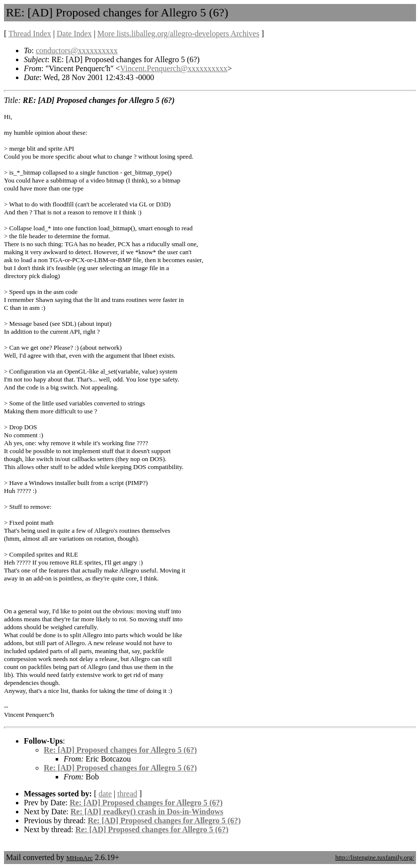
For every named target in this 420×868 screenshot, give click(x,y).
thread (127, 794)
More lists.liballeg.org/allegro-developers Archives (178, 34)
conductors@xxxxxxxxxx (77, 50)
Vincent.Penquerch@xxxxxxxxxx (174, 68)
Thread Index (30, 34)
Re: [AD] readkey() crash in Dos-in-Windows (147, 812)
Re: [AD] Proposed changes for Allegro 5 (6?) (120, 750)
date (105, 794)
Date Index (74, 34)
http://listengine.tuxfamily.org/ (375, 857)
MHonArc (79, 858)
